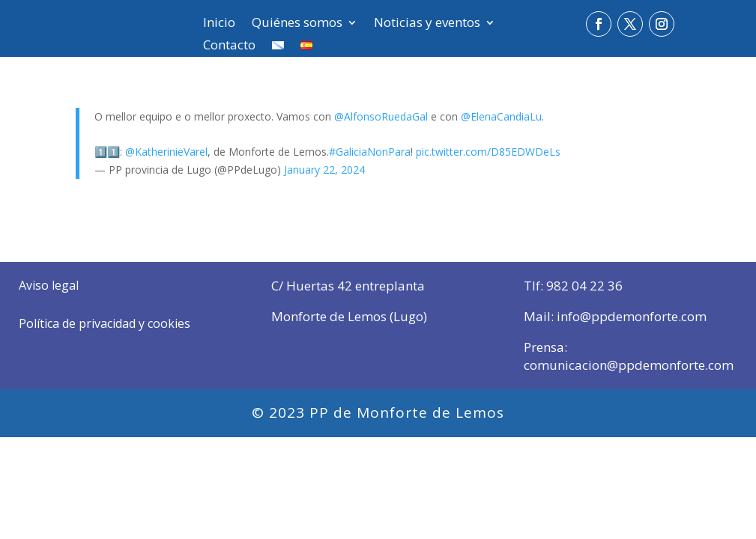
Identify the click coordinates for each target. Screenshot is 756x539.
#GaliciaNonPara (370, 152)
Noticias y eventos (427, 24)
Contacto (229, 46)
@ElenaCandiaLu (501, 116)
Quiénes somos (297, 24)
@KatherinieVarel (166, 152)
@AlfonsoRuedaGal (381, 116)
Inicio (219, 24)
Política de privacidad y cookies (105, 323)
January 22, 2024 (324, 170)
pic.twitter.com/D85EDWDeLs (488, 152)
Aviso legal (49, 285)
